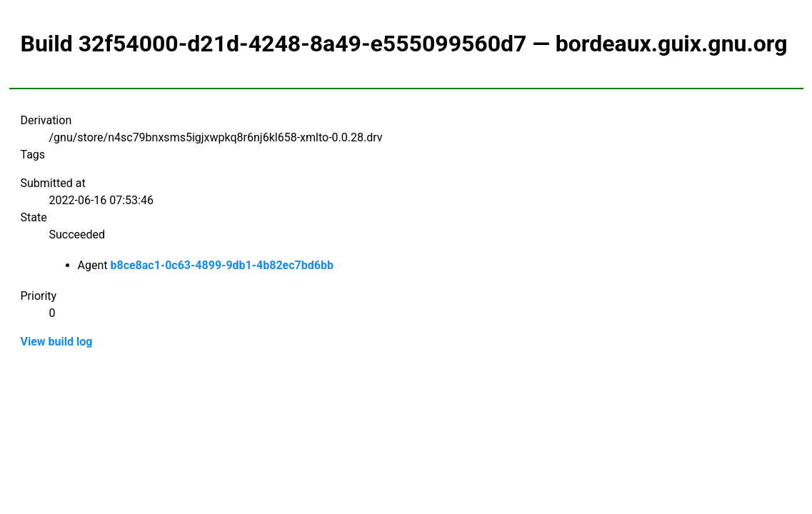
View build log (57, 342)
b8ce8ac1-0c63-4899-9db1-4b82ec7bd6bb (221, 265)
